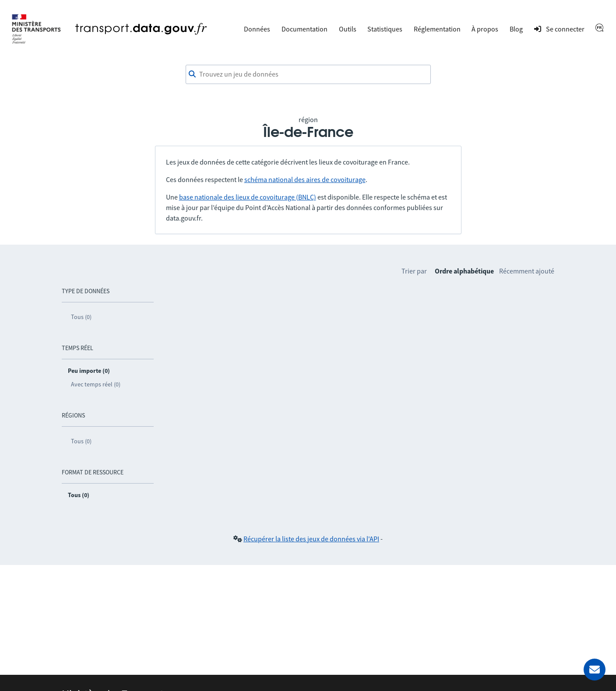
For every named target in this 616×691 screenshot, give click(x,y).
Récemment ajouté (527, 271)
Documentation (304, 29)
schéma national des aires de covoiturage (305, 179)
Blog (516, 29)
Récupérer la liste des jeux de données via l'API (311, 539)
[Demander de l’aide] (595, 670)
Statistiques (385, 29)
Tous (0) (81, 317)
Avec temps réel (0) (96, 384)
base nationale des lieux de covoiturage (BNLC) (248, 197)
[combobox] (308, 74)
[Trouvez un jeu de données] (308, 74)
